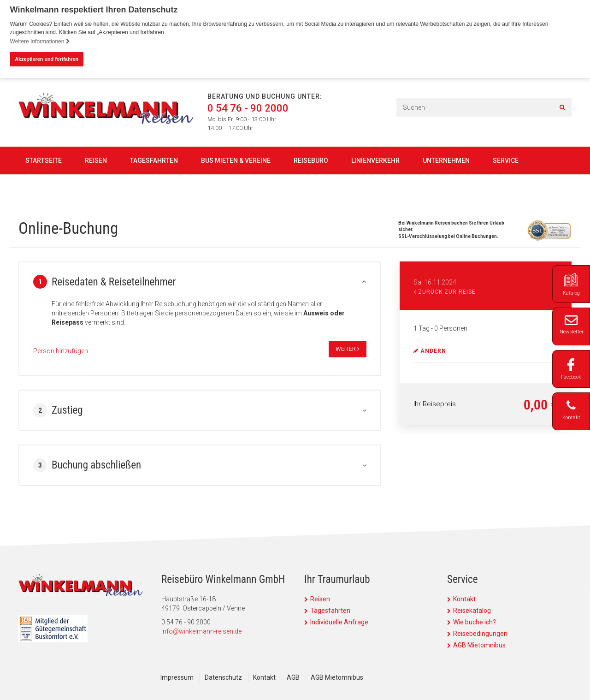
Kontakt (464, 599)
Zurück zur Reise (445, 292)
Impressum (177, 677)
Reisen (96, 160)
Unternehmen (446, 160)
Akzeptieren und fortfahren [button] (47, 59)
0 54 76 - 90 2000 (248, 108)
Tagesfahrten (154, 160)
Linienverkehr (375, 160)
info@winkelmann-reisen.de (201, 631)
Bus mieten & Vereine (236, 160)
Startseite (44, 160)
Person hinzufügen (61, 351)
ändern (430, 351)
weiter (348, 349)
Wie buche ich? (475, 622)
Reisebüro (311, 160)
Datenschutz (223, 677)
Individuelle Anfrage (339, 622)
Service (506, 160)
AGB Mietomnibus (479, 645)
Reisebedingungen (480, 634)
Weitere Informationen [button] (40, 42)
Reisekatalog (472, 611)
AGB (293, 677)
